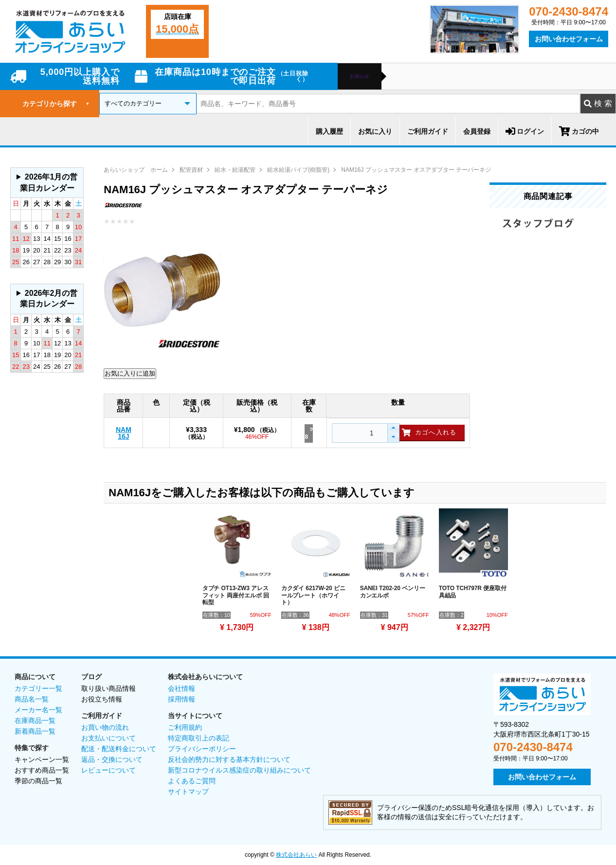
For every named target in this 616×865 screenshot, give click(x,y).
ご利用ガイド (428, 131)
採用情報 (181, 699)
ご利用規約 (185, 727)
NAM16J (124, 433)
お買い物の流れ (105, 727)
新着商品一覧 (35, 731)
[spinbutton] (359, 433)
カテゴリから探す (56, 104)
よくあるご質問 (192, 781)
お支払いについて (109, 738)
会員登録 (477, 131)
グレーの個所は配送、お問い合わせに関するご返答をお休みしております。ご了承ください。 (47, 183)
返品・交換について (112, 759)
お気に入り (375, 131)
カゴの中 (579, 131)
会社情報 (181, 688)
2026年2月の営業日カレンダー (49, 298)
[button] (393, 428)
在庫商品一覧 (35, 721)
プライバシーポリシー (202, 749)
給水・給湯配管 (235, 170)
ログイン (525, 131)
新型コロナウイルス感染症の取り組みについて (239, 770)
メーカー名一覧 (38, 710)
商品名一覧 (32, 699)
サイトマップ (188, 792)
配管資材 (191, 170)
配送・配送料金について (119, 749)
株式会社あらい (296, 855)
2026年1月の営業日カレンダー (49, 182)
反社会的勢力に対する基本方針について (229, 759)
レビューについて (109, 770)
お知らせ (360, 76)
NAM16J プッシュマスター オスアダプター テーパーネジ (416, 170)
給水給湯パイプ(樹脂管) (298, 170)
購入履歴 (329, 131)
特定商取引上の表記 (199, 738)
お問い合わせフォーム (569, 39)
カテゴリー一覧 (38, 688)
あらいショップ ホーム (136, 170)
